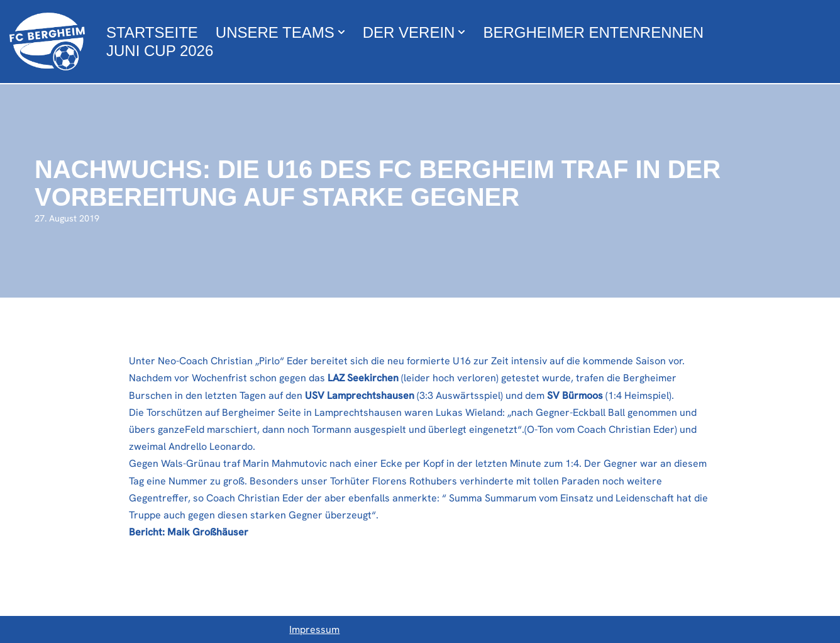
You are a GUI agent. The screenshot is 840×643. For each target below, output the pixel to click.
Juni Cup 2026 (160, 51)
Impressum (314, 629)
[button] (341, 32)
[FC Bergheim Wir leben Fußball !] (47, 42)
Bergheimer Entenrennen (593, 32)
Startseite (152, 32)
